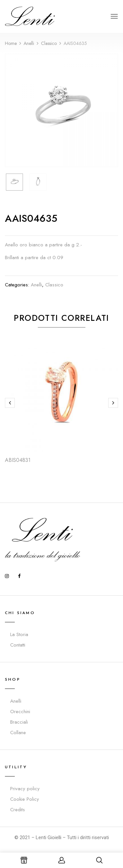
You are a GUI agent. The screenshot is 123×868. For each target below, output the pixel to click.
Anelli (29, 43)
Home (11, 43)
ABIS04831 (18, 460)
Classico (49, 43)
